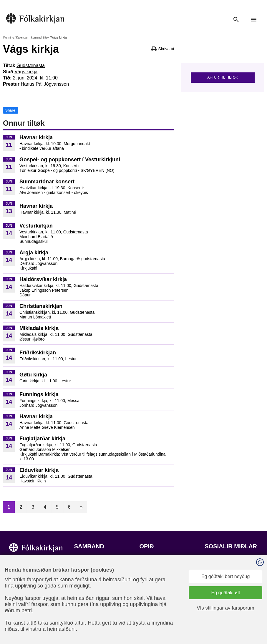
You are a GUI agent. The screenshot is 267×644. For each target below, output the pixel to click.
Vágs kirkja (26, 72)
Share (10, 110)
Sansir (210, 619)
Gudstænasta (31, 65)
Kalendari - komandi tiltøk (33, 38)
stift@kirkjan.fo (90, 605)
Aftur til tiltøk (223, 77)
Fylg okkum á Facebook (230, 564)
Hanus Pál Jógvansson (45, 84)
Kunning (9, 38)
